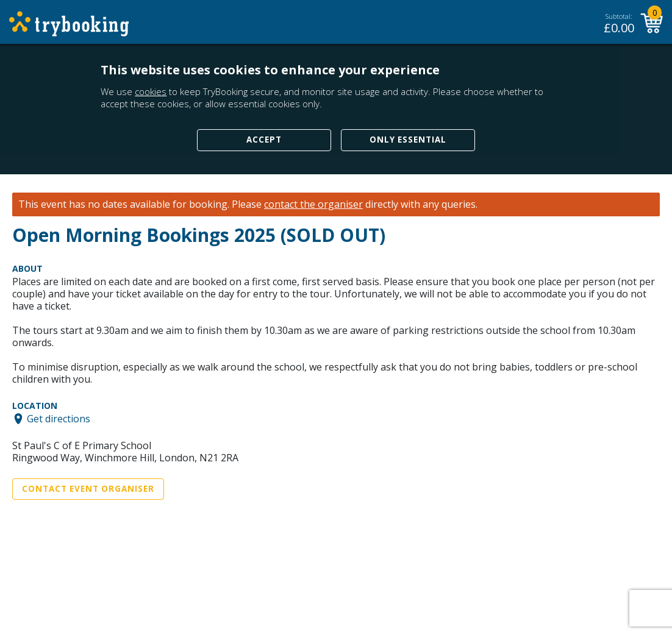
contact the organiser (313, 204)
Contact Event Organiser (88, 489)
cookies (151, 91)
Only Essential (408, 140)
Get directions (59, 419)
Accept (264, 140)
